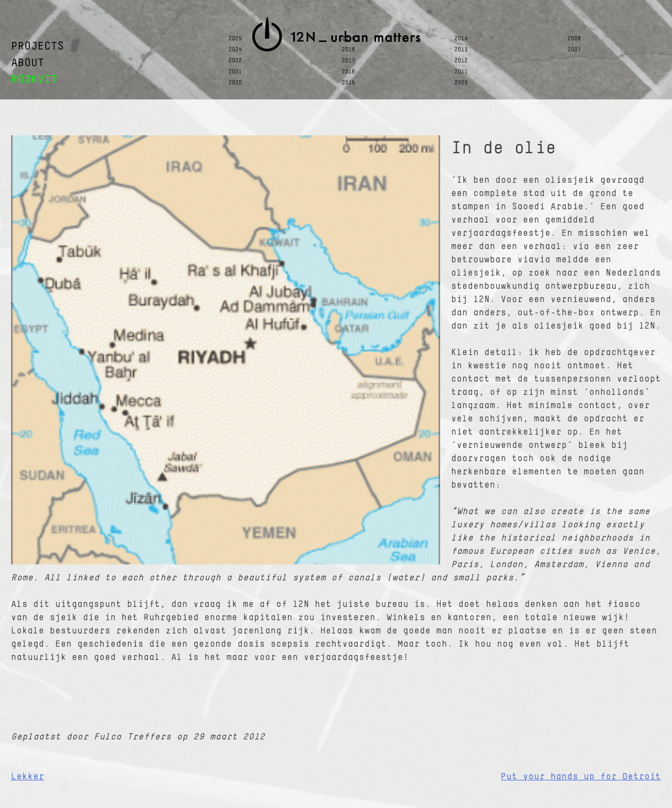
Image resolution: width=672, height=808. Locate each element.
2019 (348, 39)
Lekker (28, 777)
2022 (235, 61)
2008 (574, 39)
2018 (348, 50)
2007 (574, 50)
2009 (461, 83)
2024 (235, 50)
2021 (235, 72)
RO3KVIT (34, 80)
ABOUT (28, 63)
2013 (461, 50)
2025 (235, 39)
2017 (348, 61)
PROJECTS (38, 47)
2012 (461, 61)
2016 (348, 72)
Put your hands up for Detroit (581, 777)
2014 (461, 39)
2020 (235, 83)
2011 (461, 72)
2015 (348, 83)
